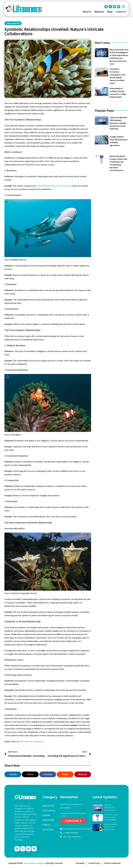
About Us (87, 12)
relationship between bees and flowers (54, 186)
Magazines (99, 12)
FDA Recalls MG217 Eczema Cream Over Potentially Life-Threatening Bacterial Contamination (111, 817)
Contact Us (121, 12)
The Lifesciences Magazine (32, 741)
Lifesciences (13, 23)
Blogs (110, 12)
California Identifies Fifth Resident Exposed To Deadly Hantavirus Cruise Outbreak (118, 123)
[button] (124, 7)
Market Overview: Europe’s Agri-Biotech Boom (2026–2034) (111, 827)
